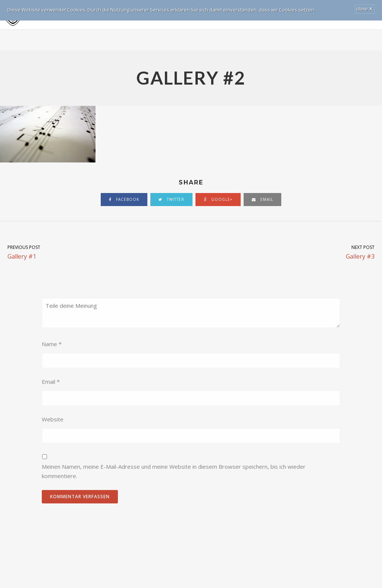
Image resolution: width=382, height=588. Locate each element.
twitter (171, 199)
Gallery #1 (95, 252)
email (262, 199)
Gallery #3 (286, 252)
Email (51, 382)
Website (53, 419)
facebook (124, 199)
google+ (218, 199)
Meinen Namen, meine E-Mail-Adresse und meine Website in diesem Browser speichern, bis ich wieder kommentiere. (174, 471)
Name (52, 344)
